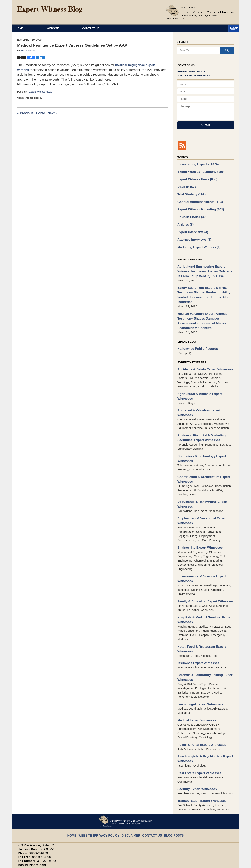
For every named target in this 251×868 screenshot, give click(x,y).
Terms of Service (106, 846)
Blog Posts (168, 797)
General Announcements (198, 199)
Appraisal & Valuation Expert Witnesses (204, 393)
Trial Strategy (190, 192)
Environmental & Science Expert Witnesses (199, 551)
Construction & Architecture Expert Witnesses (201, 455)
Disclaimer (131, 797)
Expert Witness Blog (50, 10)
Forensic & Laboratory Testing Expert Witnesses (203, 646)
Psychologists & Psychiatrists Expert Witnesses (202, 725)
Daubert (186, 185)
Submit (206, 125)
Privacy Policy (111, 797)
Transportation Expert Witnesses (199, 765)
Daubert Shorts (191, 213)
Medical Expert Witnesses (195, 687)
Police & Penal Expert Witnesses (199, 711)
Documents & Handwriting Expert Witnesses (200, 479)
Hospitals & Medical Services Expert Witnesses (202, 590)
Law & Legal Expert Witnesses (198, 672)
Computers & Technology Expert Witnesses (199, 435)
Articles (185, 220)
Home (36, 28)
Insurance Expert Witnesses (196, 632)
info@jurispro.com (30, 829)
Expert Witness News (40, 92)
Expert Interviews (191, 228)
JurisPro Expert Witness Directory (65, 863)
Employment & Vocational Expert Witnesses (200, 494)
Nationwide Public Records (196, 337)
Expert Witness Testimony (199, 171)
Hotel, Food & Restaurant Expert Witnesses (199, 619)
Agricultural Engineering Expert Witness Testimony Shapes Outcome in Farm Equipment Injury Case (204, 265)
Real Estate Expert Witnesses (197, 738)
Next (52, 113)
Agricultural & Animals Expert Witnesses (205, 382)
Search (227, 50)
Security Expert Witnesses (195, 754)
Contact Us (204, 28)
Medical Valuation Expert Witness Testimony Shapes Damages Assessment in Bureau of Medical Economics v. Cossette (205, 311)
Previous (25, 113)
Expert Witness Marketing (198, 206)
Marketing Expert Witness (197, 242)
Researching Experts (196, 164)
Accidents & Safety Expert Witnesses (202, 358)
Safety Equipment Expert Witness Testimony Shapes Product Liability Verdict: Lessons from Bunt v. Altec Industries (201, 287)
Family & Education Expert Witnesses (203, 573)
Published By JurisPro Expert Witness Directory (201, 12)
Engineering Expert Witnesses (198, 520)
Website (86, 28)
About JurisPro (144, 28)
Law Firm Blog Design (215, 863)
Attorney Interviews (193, 235)
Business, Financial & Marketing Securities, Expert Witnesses (199, 415)
